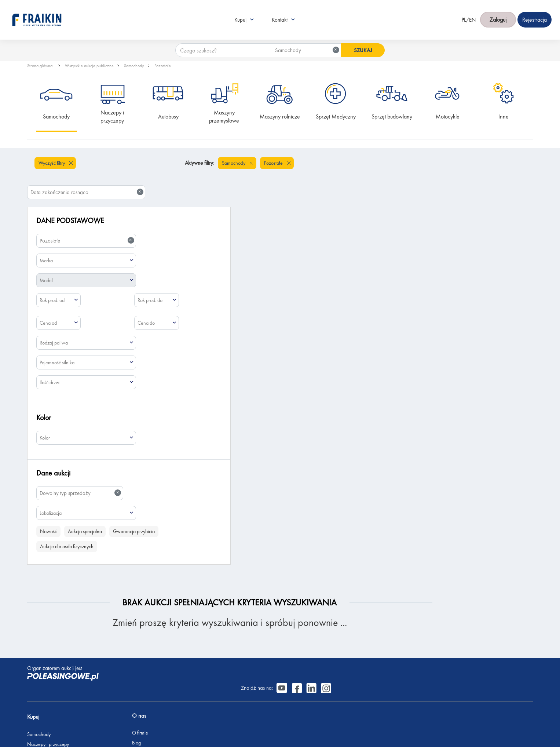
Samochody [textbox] (305, 37)
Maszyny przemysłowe (224, 116)
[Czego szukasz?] (221, 37)
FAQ (118, 697)
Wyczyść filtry (52, 163)
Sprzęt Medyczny (336, 116)
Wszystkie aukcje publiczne (89, 66)
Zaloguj (498, 13)
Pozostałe (163, 66)
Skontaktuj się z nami (134, 677)
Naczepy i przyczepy (113, 116)
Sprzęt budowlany (392, 116)
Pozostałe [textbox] (87, 211)
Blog (118, 631)
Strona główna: (41, 66)
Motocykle (448, 116)
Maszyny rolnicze (280, 116)
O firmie (121, 621)
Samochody (134, 66)
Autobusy (168, 116)
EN (472, 13)
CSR (118, 641)
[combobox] (304, 37)
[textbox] (86, 231)
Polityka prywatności (133, 717)
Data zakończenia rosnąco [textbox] (475, 163)
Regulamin (124, 707)
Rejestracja (124, 687)
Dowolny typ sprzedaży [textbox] (80, 464)
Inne (504, 116)
